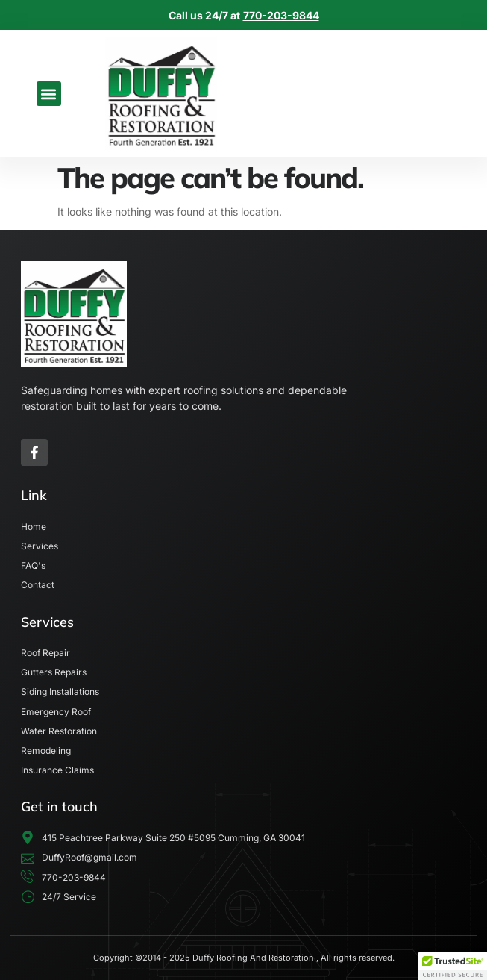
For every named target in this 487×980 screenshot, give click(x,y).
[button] (49, 94)
